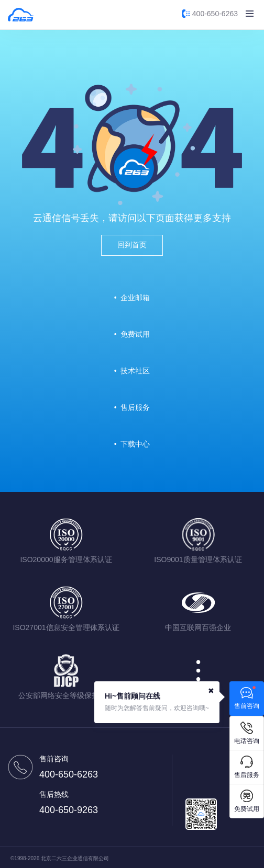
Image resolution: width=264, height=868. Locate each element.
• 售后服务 (132, 407)
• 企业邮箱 (132, 298)
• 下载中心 (132, 444)
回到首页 (132, 245)
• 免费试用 (132, 334)
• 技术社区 (132, 371)
